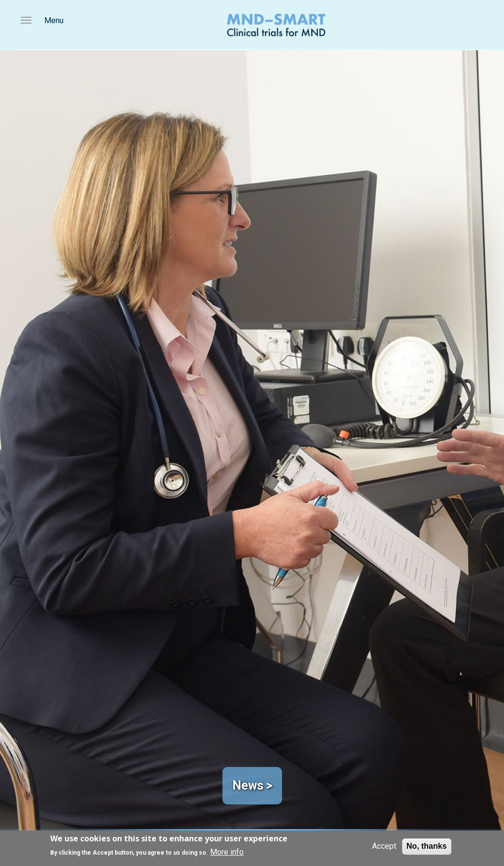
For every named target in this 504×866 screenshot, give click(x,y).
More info (227, 852)
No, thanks (427, 846)
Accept (384, 846)
